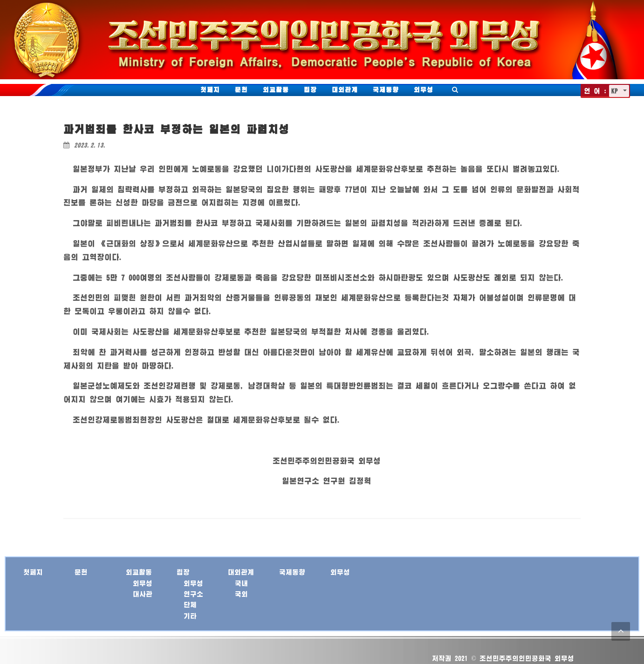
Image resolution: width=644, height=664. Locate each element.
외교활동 (276, 90)
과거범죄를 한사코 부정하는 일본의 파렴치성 (176, 129)
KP (616, 91)
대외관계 (345, 90)
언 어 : (595, 91)
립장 (310, 90)
